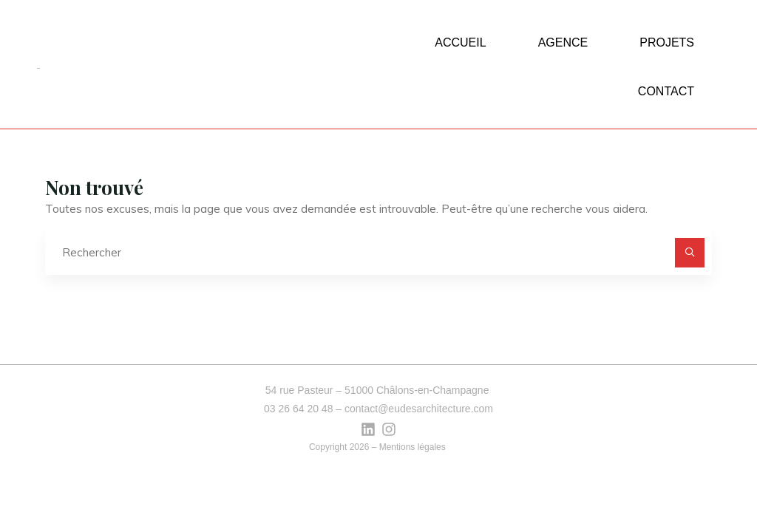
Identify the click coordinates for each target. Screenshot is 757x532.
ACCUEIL (460, 42)
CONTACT (666, 91)
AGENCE (563, 42)
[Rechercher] (690, 253)
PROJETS (667, 42)
